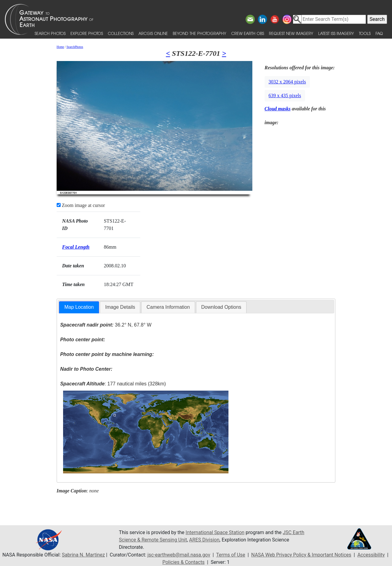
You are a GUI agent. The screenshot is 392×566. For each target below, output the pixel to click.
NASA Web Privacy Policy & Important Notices (301, 555)
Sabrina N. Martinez (83, 555)
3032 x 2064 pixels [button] (287, 82)
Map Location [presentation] (79, 307)
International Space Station (215, 532)
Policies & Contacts (183, 562)
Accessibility (371, 555)
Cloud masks (278, 109)
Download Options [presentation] (221, 307)
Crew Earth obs (248, 33)
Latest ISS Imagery (336, 33)
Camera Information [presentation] (168, 307)
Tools (365, 33)
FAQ (379, 33)
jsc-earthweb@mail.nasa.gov (179, 555)
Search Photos (50, 33)
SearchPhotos (75, 47)
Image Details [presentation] (120, 307)
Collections (121, 33)
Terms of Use (231, 555)
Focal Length (76, 247)
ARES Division (204, 540)
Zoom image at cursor (81, 205)
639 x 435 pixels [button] (285, 96)
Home (60, 47)
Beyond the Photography (200, 33)
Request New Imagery (291, 33)
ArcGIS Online (153, 33)
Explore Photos (87, 33)
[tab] (79, 307)
